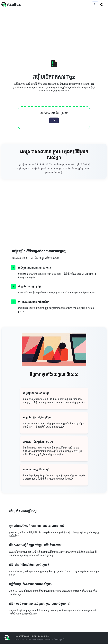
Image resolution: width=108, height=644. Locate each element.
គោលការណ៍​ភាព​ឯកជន (40, 636)
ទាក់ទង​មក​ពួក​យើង (59, 639)
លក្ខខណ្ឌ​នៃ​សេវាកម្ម (23, 636)
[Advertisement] (54, 30)
